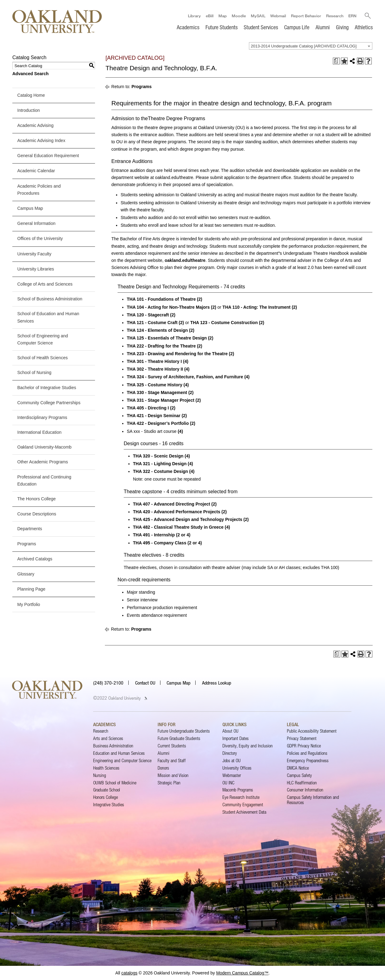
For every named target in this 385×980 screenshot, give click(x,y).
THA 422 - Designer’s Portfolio (158, 424)
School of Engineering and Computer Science (43, 339)
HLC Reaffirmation (302, 783)
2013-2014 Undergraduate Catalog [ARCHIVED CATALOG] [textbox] (304, 46)
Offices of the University (40, 238)
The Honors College (37, 499)
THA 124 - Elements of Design (157, 330)
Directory (230, 753)
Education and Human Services (119, 753)
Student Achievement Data (244, 812)
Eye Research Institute (241, 797)
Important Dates (236, 738)
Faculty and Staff (172, 760)
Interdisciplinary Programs (42, 417)
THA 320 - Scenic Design (158, 456)
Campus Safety (299, 775)
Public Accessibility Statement (312, 731)
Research (334, 16)
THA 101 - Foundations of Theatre (161, 299)
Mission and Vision (173, 775)
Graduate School (107, 790)
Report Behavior (306, 16)
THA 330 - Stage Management (157, 392)
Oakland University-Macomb (44, 447)
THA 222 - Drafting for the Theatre (161, 346)
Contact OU (145, 683)
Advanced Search (31, 74)
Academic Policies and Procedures (39, 190)
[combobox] (311, 46)
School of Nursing (34, 372)
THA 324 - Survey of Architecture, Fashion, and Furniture (185, 377)
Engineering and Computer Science (122, 760)
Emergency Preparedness (308, 760)
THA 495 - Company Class (160, 543)
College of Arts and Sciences (45, 284)
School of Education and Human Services (48, 317)
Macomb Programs (238, 790)
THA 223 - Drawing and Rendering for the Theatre (177, 354)
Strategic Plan (169, 783)
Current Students (172, 746)
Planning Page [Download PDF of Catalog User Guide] (31, 589)
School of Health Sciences (42, 358)
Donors (163, 768)
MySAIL (258, 16)
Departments (30, 529)
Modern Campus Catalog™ (242, 973)
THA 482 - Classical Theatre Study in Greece (178, 527)
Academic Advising (35, 125)
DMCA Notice (298, 768)
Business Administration (113, 746)
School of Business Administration (50, 299)
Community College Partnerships (49, 403)
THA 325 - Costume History (155, 385)
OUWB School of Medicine (115, 783)
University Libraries (36, 269)
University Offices (237, 768)
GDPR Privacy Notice (304, 746)
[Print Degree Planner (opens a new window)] (336, 61)
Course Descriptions (37, 514)
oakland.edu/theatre (185, 260)
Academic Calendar (36, 171)
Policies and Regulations (307, 753)
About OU (230, 731)
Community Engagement (243, 805)
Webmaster (232, 775)
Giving (342, 27)
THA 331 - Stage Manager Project (161, 400)
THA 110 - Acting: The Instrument (257, 307)
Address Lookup (217, 683)
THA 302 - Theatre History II (155, 369)
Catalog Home (31, 95)
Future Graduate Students (179, 738)
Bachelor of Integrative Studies (47, 388)
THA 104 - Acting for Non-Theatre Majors (168, 307)
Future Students (221, 27)
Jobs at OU (232, 760)
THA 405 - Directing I (148, 408)
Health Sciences (106, 768)
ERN (352, 16)
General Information (36, 223)
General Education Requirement (48, 156)
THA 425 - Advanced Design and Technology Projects (188, 519)
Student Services (261, 27)
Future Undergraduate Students (184, 731)
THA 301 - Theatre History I (154, 361)
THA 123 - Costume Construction (224, 323)
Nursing (100, 775)
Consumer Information (305, 790)
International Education (39, 432)
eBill (209, 16)
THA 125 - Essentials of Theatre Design (167, 338)
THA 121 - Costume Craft (152, 323)
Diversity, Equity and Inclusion (248, 746)
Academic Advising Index (41, 140)
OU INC (228, 783)
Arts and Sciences (108, 738)
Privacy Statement (302, 738)
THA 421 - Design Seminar (154, 416)
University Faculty (34, 254)
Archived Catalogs (35, 559)
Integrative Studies (109, 805)
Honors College (106, 797)
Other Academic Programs (43, 462)
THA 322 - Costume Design (160, 471)
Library (194, 16)
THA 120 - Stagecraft (148, 315)
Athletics (364, 27)
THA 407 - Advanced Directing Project (172, 504)
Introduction (29, 110)
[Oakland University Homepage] (57, 21)
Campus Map (30, 208)
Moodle (238, 16)
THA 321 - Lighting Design (160, 464)
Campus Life (297, 27)
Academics (188, 27)
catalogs (129, 973)
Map (222, 16)
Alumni (323, 27)
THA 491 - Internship (154, 535)
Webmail (278, 16)
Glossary (26, 574)
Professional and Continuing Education (44, 480)
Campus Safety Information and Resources (313, 800)
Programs (27, 544)
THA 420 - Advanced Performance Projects (177, 512)
